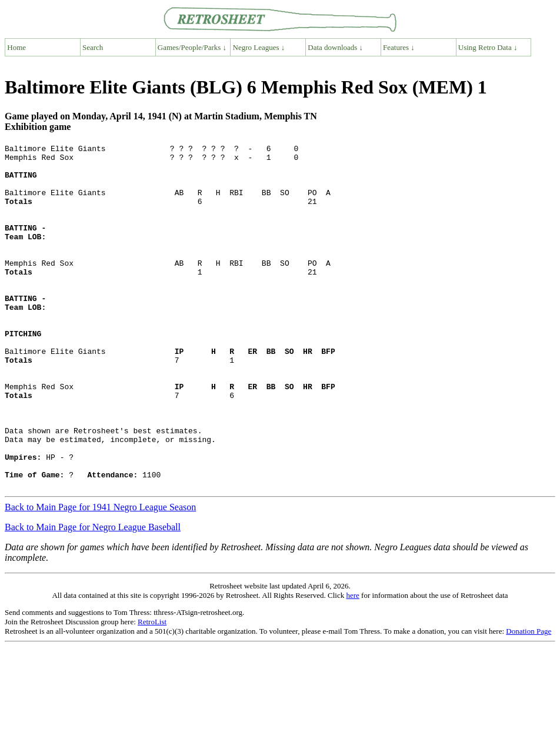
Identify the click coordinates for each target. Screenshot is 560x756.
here (352, 664)
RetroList (152, 690)
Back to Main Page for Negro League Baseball (93, 596)
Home (16, 47)
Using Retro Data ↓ (488, 47)
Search (93, 47)
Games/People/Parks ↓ (192, 47)
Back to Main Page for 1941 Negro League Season (100, 576)
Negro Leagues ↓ (259, 47)
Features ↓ (399, 47)
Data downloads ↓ (335, 47)
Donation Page (529, 700)
